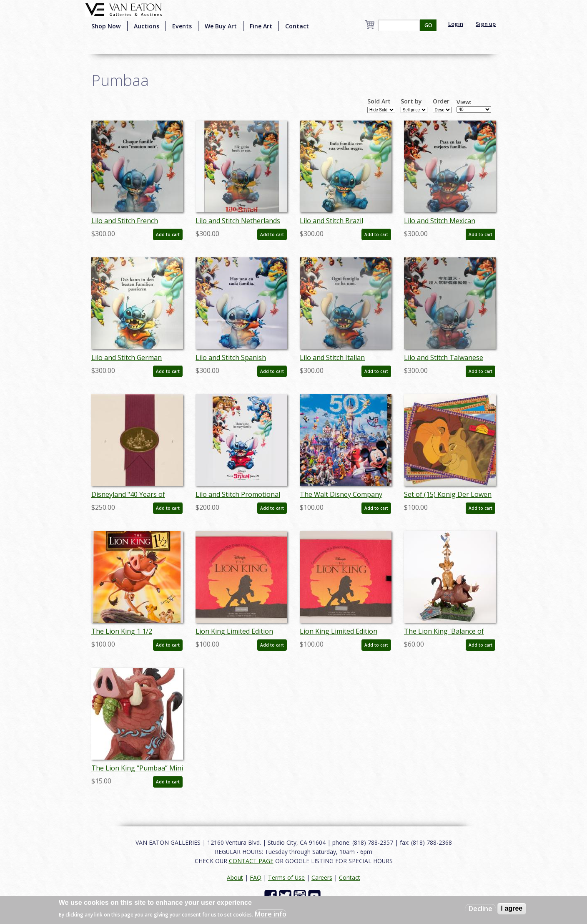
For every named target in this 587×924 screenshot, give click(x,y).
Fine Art (261, 26)
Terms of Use (286, 877)
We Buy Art (221, 26)
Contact (297, 26)
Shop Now (106, 26)
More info (271, 914)
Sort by (411, 101)
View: (464, 102)
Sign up (486, 24)
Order (441, 101)
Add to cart (168, 234)
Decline (480, 909)
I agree (512, 908)
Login (456, 24)
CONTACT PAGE (251, 861)
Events (182, 26)
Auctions (147, 26)
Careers (322, 877)
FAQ (256, 877)
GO (428, 25)
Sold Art (379, 101)
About (235, 877)
